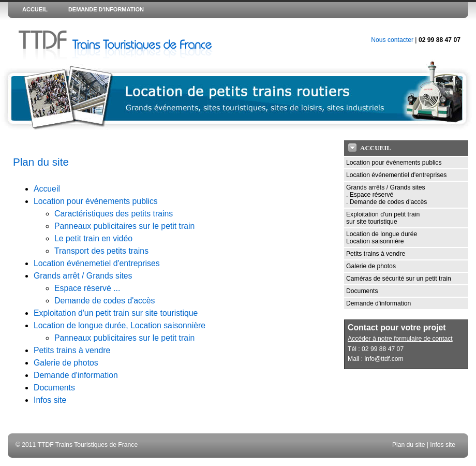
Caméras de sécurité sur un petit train (399, 279)
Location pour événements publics (96, 201)
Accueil (47, 189)
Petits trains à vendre (72, 350)
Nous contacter (392, 40)
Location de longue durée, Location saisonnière (120, 325)
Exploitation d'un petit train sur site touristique (116, 313)
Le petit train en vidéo (93, 238)
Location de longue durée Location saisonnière (382, 238)
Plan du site (409, 445)
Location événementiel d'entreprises (396, 175)
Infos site (50, 400)
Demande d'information (76, 375)
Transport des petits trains (101, 251)
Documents (54, 388)
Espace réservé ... (87, 288)
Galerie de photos (66, 363)
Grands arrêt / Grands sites (83, 276)
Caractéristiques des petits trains (114, 214)
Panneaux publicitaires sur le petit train (124, 226)
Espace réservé (371, 195)
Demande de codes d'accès (105, 301)
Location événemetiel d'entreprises (97, 263)
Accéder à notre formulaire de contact (400, 339)
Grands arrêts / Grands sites (386, 187)
